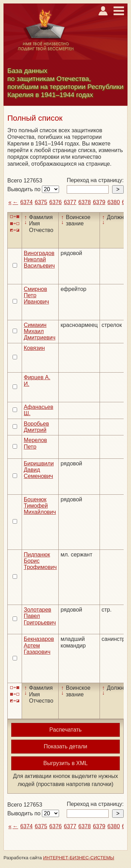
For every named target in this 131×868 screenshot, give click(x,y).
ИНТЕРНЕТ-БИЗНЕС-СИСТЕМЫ (79, 858)
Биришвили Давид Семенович (39, 470)
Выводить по (25, 189)
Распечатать (65, 730)
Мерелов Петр (35, 443)
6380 (114, 202)
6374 (27, 202)
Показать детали (65, 746)
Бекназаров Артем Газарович (39, 645)
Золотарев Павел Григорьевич (40, 616)
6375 (41, 202)
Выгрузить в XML (65, 763)
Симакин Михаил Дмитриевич (40, 331)
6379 (99, 202)
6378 (85, 202)
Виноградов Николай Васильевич (39, 260)
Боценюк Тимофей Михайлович (40, 506)
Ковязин (34, 348)
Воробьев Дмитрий (36, 427)
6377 (70, 202)
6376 (56, 202)
